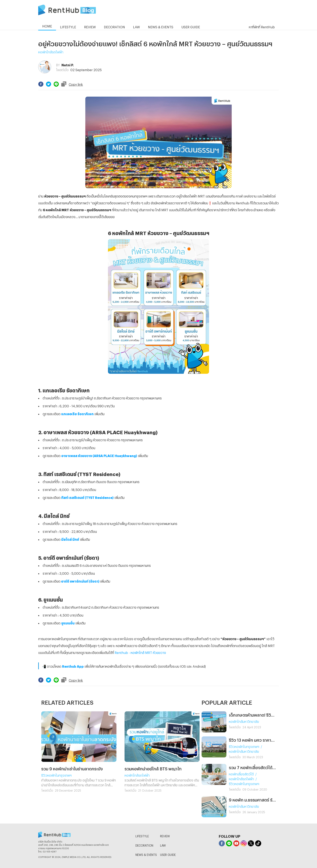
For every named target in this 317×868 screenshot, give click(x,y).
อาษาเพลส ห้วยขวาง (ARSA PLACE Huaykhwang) (99, 455)
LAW (163, 845)
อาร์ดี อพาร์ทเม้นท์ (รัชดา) (80, 581)
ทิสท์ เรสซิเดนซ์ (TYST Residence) (87, 497)
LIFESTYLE (142, 836)
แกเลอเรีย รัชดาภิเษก (77, 413)
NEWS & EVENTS (146, 854)
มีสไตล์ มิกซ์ (70, 539)
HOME (47, 26)
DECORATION (144, 845)
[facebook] (41, 84)
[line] (56, 84)
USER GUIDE (168, 854)
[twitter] (49, 84)
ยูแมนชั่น (68, 622)
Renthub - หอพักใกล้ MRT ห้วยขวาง (140, 652)
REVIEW (165, 836)
